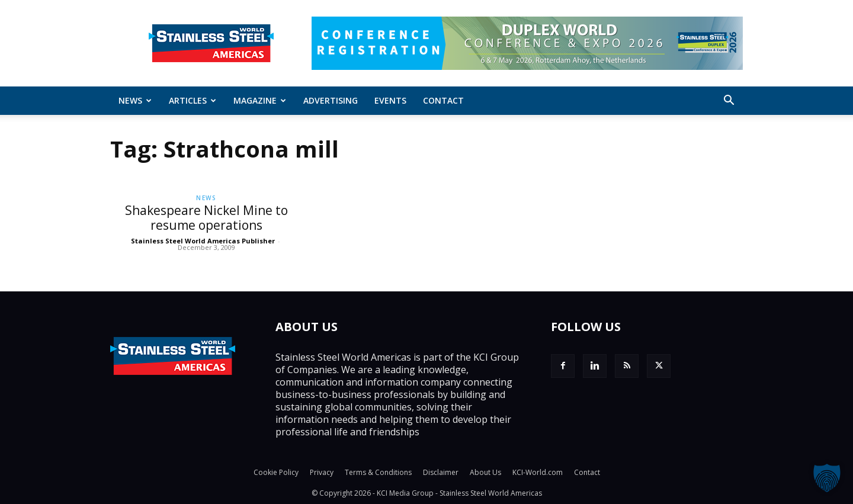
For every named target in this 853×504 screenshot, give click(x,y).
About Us (485, 472)
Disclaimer (441, 472)
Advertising (331, 100)
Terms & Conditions (378, 472)
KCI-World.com (538, 472)
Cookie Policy (276, 472)
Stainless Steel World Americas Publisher (203, 241)
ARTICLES (193, 100)
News (135, 100)
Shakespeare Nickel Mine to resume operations (206, 218)
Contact (443, 100)
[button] (729, 101)
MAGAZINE (260, 100)
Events (390, 100)
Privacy (322, 472)
